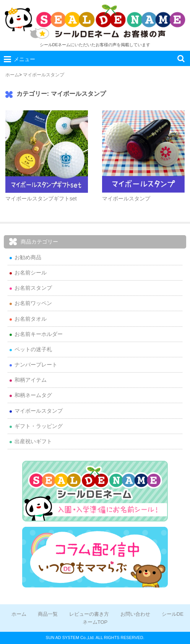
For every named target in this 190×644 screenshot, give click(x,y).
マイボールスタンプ (44, 75)
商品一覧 (48, 614)
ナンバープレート (36, 365)
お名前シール (31, 273)
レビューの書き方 (89, 614)
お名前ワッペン (33, 303)
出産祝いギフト (33, 441)
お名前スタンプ (33, 288)
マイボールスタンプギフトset (41, 199)
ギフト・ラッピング (39, 426)
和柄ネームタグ (33, 395)
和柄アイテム (31, 380)
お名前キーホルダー (39, 334)
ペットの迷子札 (33, 349)
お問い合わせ (135, 614)
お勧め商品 (28, 257)
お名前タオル (31, 319)
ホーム (12, 75)
